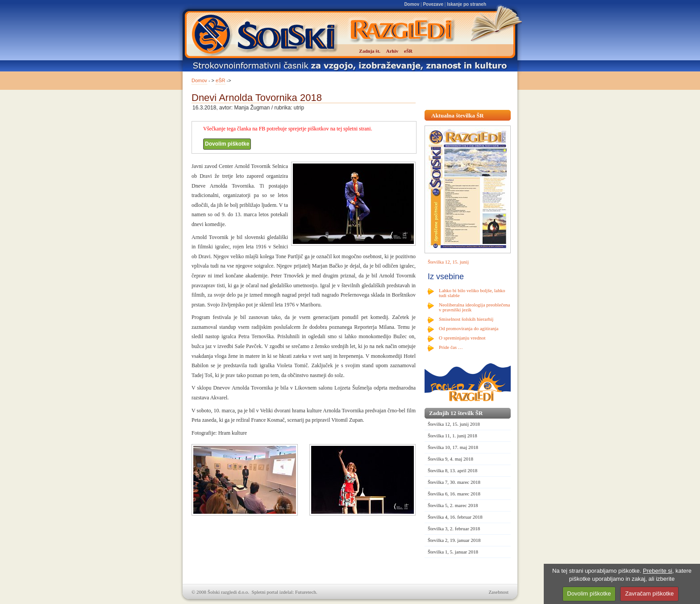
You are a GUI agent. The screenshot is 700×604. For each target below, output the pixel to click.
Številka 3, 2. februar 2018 (454, 528)
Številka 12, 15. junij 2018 (454, 424)
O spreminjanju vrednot (462, 338)
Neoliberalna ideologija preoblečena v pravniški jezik (474, 307)
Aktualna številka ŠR (458, 115)
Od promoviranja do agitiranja (469, 328)
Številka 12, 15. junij (448, 262)
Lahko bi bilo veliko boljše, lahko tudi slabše (472, 293)
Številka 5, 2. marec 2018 (453, 505)
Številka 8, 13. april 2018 (452, 470)
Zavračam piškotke (649, 594)
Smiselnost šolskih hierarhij (466, 319)
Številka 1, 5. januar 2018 (453, 552)
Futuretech (306, 592)
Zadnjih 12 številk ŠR (456, 413)
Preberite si (658, 571)
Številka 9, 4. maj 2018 (450, 459)
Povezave (433, 4)
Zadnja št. (370, 51)
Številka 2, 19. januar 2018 (454, 540)
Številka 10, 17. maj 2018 (453, 447)
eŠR (220, 80)
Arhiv (392, 51)
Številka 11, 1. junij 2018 (452, 436)
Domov (412, 4)
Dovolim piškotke (227, 144)
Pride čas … (451, 347)
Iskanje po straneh (467, 4)
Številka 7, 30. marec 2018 (454, 482)
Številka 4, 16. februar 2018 (455, 517)
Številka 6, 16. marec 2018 (454, 494)
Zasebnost (498, 592)
